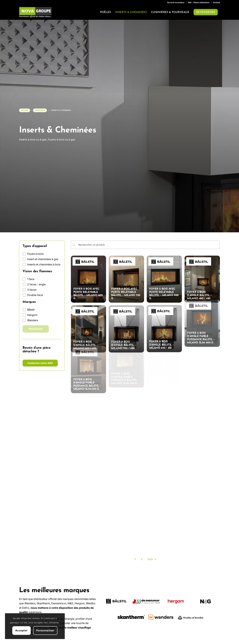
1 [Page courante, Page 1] (135, 563)
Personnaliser (45, 630)
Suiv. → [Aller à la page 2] (152, 563)
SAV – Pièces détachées (199, 2)
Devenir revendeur (176, 2)
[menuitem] (176, 2)
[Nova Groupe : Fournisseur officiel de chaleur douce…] (35, 12)
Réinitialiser (36, 329)
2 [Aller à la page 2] (142, 563)
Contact (216, 2)
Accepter (21, 630)
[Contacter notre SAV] (40, 363)
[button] (42, 254)
